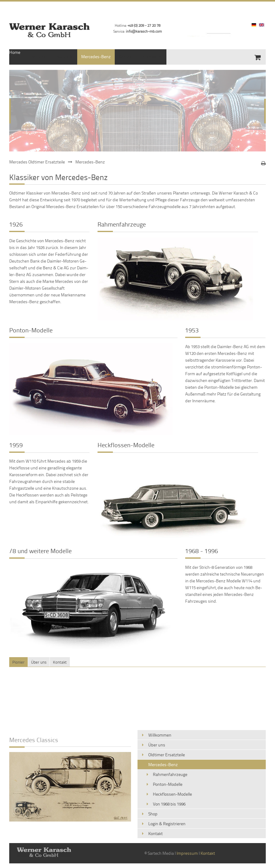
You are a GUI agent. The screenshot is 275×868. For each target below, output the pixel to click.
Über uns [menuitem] (37, 56)
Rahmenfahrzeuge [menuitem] (170, 774)
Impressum (187, 853)
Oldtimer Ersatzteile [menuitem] (167, 755)
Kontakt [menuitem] (126, 56)
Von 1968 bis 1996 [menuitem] (169, 804)
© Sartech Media (159, 853)
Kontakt (208, 853)
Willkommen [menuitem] (160, 735)
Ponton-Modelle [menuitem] (168, 784)
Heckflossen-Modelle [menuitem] (172, 794)
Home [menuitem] (15, 52)
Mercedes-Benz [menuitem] (96, 56)
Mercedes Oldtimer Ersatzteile (37, 162)
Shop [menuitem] (153, 814)
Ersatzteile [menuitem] (63, 56)
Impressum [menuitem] (152, 56)
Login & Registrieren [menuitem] (167, 824)
